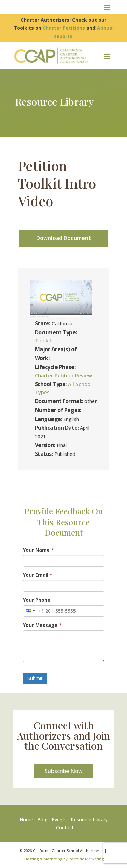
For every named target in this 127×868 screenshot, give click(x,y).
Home (28, 819)
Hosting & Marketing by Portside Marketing (64, 859)
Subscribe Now (64, 771)
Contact (65, 828)
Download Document (64, 238)
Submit (35, 678)
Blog (43, 819)
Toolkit (43, 340)
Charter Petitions (64, 28)
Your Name (38, 550)
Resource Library (89, 819)
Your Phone (37, 600)
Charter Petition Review (63, 375)
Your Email (38, 575)
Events (59, 819)
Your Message (42, 625)
